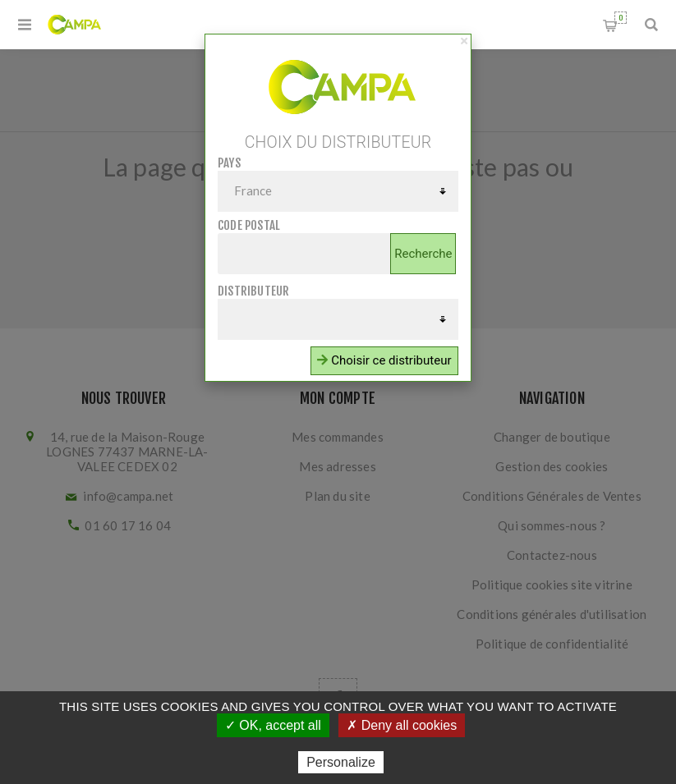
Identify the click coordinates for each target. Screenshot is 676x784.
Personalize (341, 762)
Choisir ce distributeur (384, 360)
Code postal (249, 225)
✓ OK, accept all (273, 725)
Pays (229, 163)
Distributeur (253, 291)
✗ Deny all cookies (402, 725)
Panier (621, 18)
